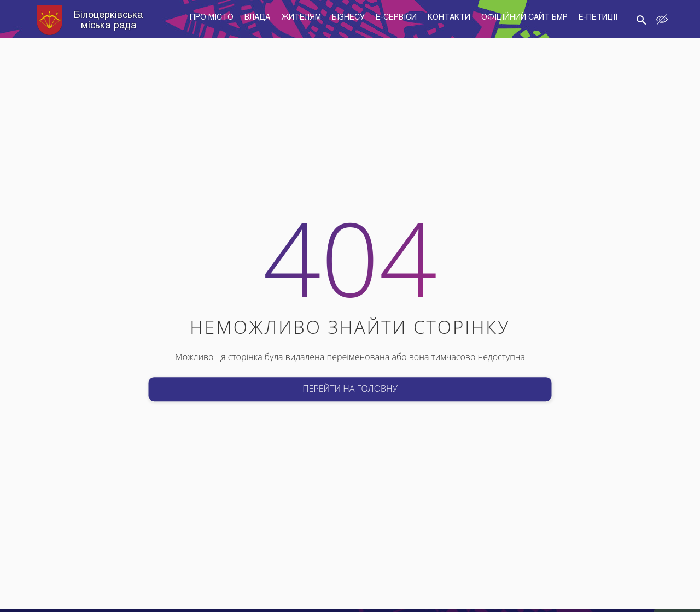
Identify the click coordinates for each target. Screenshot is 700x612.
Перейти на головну (350, 389)
